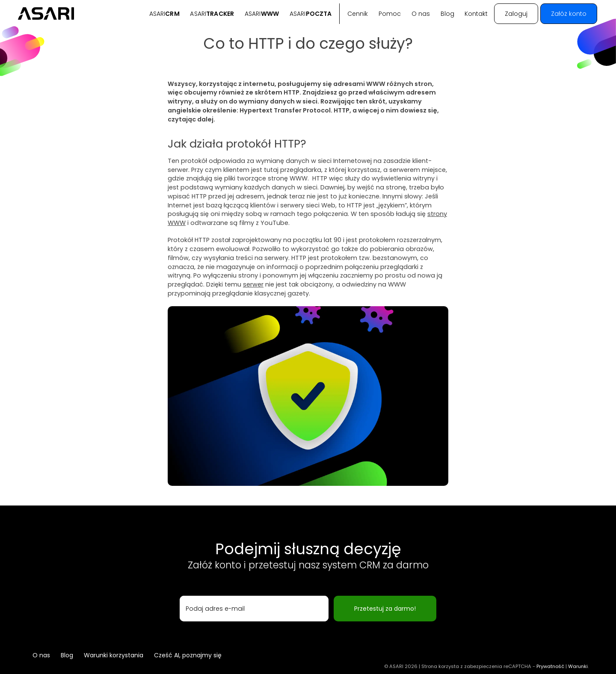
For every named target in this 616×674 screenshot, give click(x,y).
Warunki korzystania (114, 655)
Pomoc (390, 14)
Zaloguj (516, 14)
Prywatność (550, 666)
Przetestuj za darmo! (385, 609)
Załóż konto (569, 14)
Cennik (358, 14)
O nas (421, 14)
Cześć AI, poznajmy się (188, 655)
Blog (447, 14)
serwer (253, 284)
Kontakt (476, 14)
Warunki (578, 666)
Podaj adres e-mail (215, 609)
